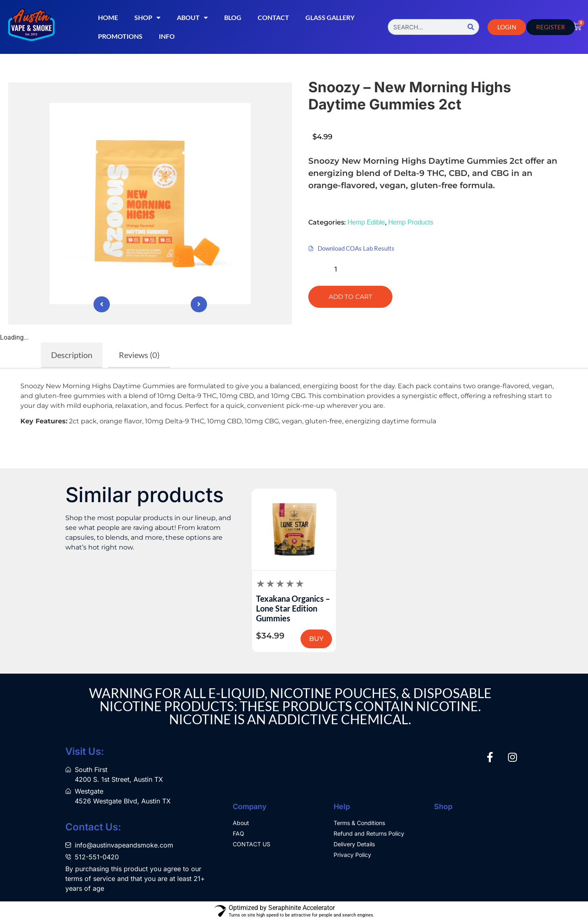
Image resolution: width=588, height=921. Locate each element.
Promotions (120, 36)
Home (108, 17)
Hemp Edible (366, 222)
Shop (147, 18)
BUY (316, 639)
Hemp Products (411, 222)
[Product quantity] (339, 269)
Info (167, 36)
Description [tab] (72, 355)
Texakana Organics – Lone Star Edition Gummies (293, 608)
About (192, 18)
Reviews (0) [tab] (139, 355)
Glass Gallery (330, 17)
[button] (329, 204)
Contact (273, 17)
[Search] (471, 27)
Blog (233, 17)
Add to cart (351, 297)
